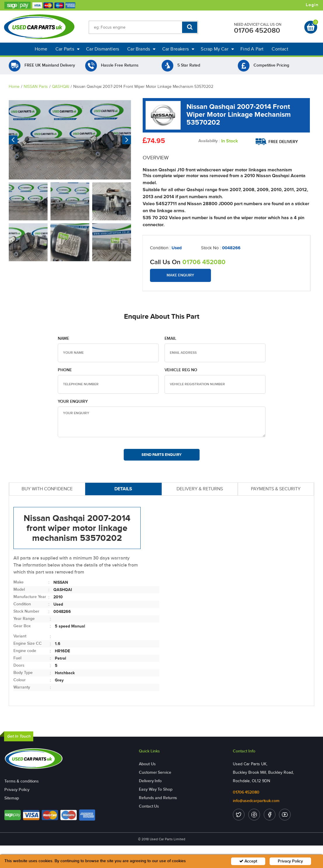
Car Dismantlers (103, 49)
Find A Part (252, 49)
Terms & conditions (22, 781)
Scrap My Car (217, 49)
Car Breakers (178, 49)
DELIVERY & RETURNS (200, 489)
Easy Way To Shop (156, 789)
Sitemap (12, 798)
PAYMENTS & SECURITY (276, 489)
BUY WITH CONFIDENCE (47, 489)
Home (41, 49)
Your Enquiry (73, 401)
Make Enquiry (180, 275)
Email (170, 338)
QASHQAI (61, 87)
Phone (65, 370)
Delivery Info (150, 781)
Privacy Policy (17, 790)
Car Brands (141, 49)
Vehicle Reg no (181, 370)
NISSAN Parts (36, 87)
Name (63, 338)
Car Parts (68, 49)
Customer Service (155, 772)
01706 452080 (257, 30)
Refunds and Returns (158, 798)
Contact (280, 49)
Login (312, 5)
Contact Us (149, 806)
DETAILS (123, 489)
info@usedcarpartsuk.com (256, 801)
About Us (147, 764)
